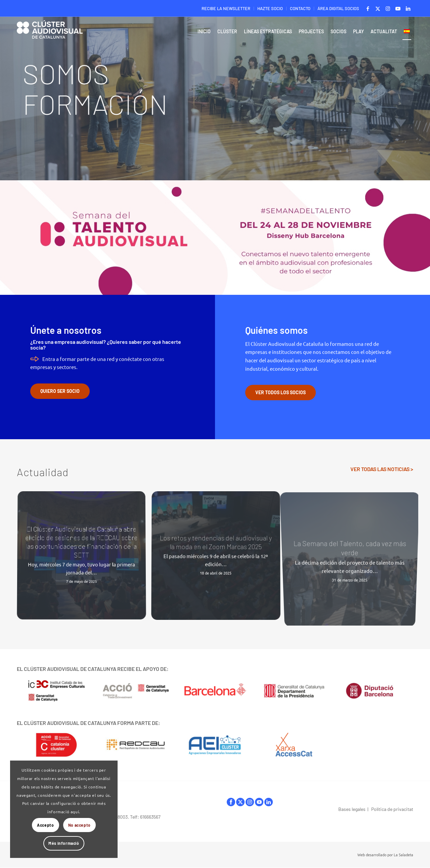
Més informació (64, 843)
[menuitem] (226, 9)
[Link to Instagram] (388, 8)
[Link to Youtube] (398, 8)
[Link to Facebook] (368, 8)
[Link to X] (378, 8)
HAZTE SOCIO (270, 8)
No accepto (79, 825)
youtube (259, 802)
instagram (250, 802)
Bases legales (352, 809)
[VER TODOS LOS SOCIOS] (281, 393)
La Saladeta (403, 855)
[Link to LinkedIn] (408, 8)
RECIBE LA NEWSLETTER (226, 8)
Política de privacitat (392, 809)
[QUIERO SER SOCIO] (60, 391)
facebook (231, 802)
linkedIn (269, 802)
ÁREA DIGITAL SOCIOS (338, 8)
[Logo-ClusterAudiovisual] (50, 33)
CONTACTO (300, 8)
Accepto (45, 825)
